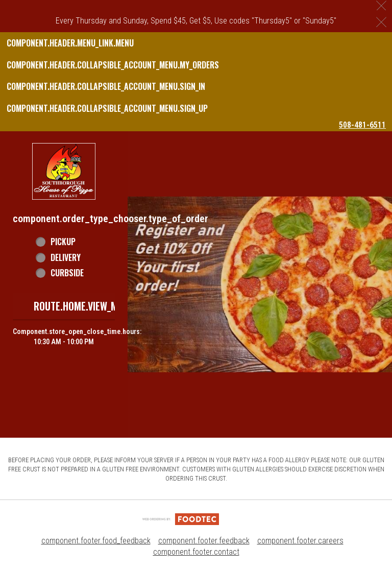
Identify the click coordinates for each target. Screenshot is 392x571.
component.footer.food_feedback (96, 541)
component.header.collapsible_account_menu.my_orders (113, 65)
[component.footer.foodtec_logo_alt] (181, 519)
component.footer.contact (196, 552)
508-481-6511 (362, 125)
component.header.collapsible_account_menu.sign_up (107, 108)
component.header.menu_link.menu (70, 43)
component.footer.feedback (204, 541)
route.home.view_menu (84, 306)
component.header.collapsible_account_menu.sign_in (106, 86)
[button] (64, 171)
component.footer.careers (300, 541)
